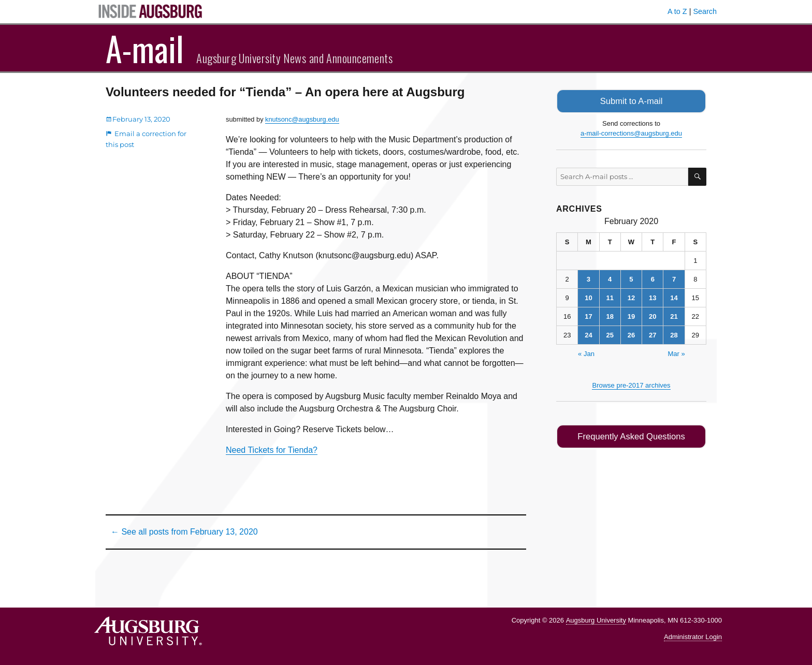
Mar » (676, 353)
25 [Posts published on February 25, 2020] (610, 334)
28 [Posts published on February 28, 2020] (674, 334)
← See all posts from (184, 532)
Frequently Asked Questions (631, 435)
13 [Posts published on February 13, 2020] (653, 297)
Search (705, 11)
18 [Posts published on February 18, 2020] (610, 315)
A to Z (677, 11)
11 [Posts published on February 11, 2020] (610, 297)
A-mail (145, 48)
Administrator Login (693, 637)
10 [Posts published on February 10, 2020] (588, 297)
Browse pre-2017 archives (631, 384)
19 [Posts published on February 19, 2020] (631, 315)
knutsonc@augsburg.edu (302, 119)
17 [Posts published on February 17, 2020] (588, 315)
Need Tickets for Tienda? (272, 450)
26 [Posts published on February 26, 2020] (631, 334)
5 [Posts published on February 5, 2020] (631, 278)
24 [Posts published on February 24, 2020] (588, 334)
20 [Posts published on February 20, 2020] (653, 315)
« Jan (586, 353)
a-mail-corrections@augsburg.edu (631, 133)
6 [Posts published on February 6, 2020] (653, 278)
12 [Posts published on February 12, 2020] (631, 297)
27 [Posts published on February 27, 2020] (653, 334)
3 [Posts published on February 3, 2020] (589, 278)
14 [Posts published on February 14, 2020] (674, 297)
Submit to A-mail (631, 101)
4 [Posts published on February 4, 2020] (610, 278)
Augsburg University (596, 620)
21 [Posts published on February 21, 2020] (674, 315)
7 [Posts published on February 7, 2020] (674, 278)
